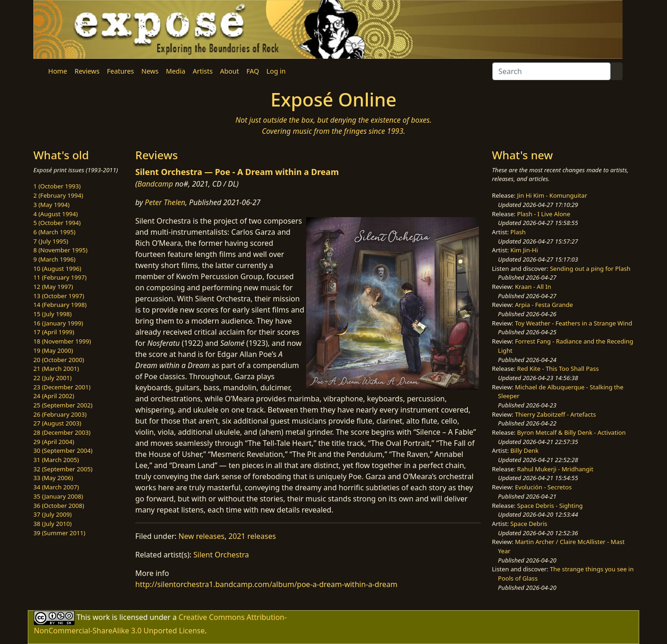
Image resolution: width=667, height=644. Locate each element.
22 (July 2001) (53, 378)
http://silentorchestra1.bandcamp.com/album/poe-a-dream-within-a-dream (266, 584)
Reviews (87, 71)
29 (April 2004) (54, 442)
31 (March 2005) (56, 460)
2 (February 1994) (58, 195)
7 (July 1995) (51, 241)
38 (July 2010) (53, 524)
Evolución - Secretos (543, 487)
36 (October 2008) (59, 506)
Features (120, 71)
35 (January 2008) (58, 496)
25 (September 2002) (63, 405)
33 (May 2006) (53, 478)
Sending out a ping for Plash (590, 269)
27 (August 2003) (57, 423)
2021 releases (252, 536)
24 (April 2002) (54, 396)
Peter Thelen (165, 202)
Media (176, 71)
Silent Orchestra (221, 555)
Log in (276, 71)
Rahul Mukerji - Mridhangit (555, 469)
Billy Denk (525, 450)
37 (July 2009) (53, 514)
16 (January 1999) (58, 323)
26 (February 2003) (60, 414)
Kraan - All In (533, 287)
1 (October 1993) (57, 186)
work (101, 617)
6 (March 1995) (54, 232)
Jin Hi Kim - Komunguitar (552, 195)
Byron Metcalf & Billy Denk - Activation (571, 432)
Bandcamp (155, 184)
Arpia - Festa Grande (544, 305)
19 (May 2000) (53, 350)
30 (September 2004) (63, 450)
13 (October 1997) (59, 296)
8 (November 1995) (60, 250)
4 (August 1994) (56, 214)
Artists (203, 71)
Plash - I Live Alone (544, 214)
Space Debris (529, 524)
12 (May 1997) (53, 287)
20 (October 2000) (59, 360)
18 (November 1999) (62, 341)
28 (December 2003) (62, 432)
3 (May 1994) (51, 205)
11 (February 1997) (60, 277)
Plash (518, 232)
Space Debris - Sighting (550, 506)
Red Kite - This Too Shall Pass (558, 369)
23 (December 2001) (62, 387)
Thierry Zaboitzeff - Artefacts (556, 414)
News (150, 71)
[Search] (551, 71)
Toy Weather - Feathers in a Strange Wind (574, 323)
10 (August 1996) (57, 269)
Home (58, 71)
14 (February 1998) (60, 305)
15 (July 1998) (53, 314)
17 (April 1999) (54, 332)
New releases (201, 536)
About (230, 71)
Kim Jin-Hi (524, 250)
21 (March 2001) (56, 369)
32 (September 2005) (63, 469)
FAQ (253, 71)
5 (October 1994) (57, 223)
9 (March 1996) (54, 259)
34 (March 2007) (56, 487)
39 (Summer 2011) (59, 533)
